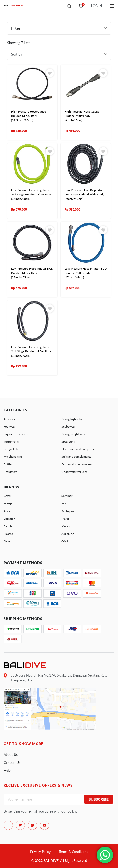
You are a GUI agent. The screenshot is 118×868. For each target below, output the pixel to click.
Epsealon (9, 519)
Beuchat (9, 526)
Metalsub (67, 526)
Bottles (8, 464)
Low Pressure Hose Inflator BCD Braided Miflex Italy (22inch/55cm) (32, 273)
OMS (65, 541)
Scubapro (68, 511)
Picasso (8, 534)
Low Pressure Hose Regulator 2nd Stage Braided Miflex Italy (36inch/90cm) (31, 194)
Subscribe (99, 799)
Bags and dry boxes (16, 434)
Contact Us (12, 763)
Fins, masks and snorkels (77, 464)
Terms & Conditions (73, 852)
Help (7, 770)
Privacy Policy (40, 852)
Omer (7, 541)
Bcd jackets (11, 449)
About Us (11, 755)
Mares (65, 519)
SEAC (65, 503)
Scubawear (68, 426)
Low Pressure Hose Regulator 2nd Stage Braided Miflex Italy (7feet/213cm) (84, 194)
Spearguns (68, 442)
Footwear (10, 426)
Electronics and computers (78, 449)
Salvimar (67, 496)
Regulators (10, 472)
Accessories (11, 419)
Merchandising (13, 457)
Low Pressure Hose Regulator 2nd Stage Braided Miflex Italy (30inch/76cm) (31, 351)
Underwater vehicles (74, 472)
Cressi (7, 496)
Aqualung (68, 534)
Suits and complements (76, 457)
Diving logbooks (72, 419)
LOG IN (96, 6)
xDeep (8, 503)
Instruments (11, 442)
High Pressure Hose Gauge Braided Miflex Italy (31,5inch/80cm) (29, 116)
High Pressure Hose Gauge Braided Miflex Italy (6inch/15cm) (82, 116)
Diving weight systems (75, 434)
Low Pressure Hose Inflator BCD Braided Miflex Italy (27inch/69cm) (86, 273)
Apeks (7, 511)
